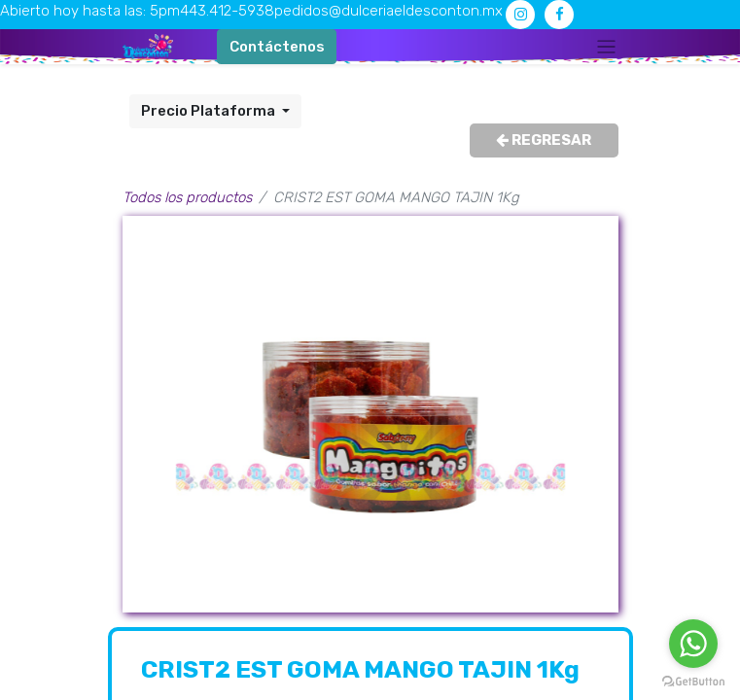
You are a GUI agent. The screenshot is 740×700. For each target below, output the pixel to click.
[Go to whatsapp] (693, 644)
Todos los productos (187, 197)
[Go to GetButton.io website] (693, 681)
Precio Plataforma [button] (210, 111)
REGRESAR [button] (544, 140)
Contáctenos (277, 47)
